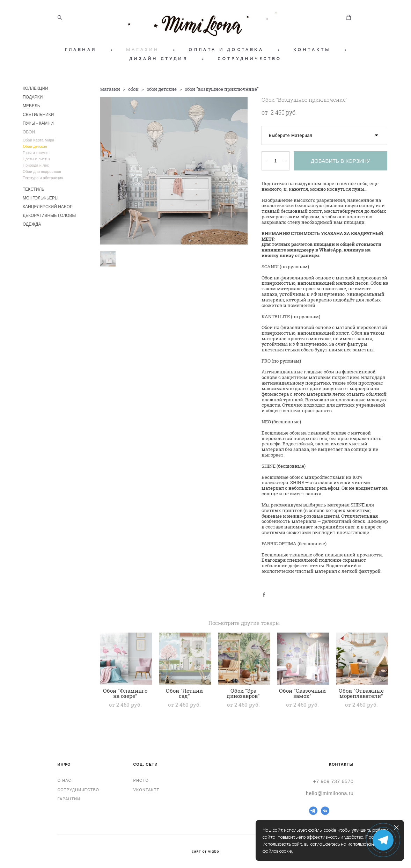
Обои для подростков (42, 172)
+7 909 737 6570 (333, 781)
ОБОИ (29, 132)
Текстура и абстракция (43, 178)
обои (133, 89)
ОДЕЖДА (32, 224)
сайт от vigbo (205, 852)
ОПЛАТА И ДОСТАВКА (226, 49)
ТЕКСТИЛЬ (34, 189)
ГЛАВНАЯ (81, 49)
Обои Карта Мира (38, 140)
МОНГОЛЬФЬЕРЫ (41, 198)
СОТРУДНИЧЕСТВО (250, 58)
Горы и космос (35, 153)
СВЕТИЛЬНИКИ (38, 115)
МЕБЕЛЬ (31, 106)
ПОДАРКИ (33, 97)
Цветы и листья (37, 159)
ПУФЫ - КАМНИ (38, 123)
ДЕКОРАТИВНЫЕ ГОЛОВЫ (49, 216)
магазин (110, 89)
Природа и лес (36, 165)
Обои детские (35, 146)
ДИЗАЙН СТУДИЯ (159, 58)
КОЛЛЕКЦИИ (35, 88)
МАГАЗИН (142, 49)
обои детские (162, 89)
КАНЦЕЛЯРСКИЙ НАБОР (48, 207)
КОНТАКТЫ (312, 49)
